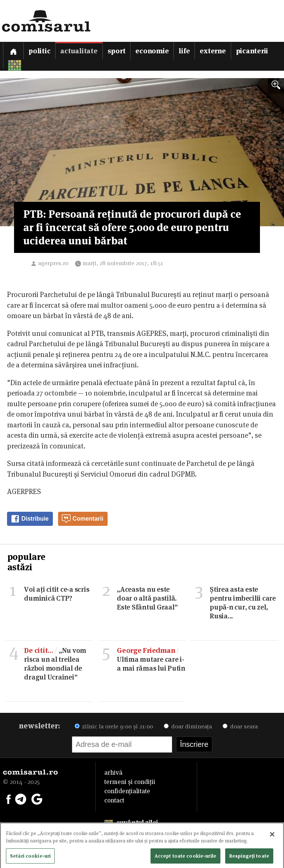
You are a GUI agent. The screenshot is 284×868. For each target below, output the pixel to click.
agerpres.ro (53, 263)
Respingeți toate (249, 858)
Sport (117, 51)
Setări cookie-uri (30, 858)
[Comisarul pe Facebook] (9, 798)
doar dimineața (188, 726)
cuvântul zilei (131, 823)
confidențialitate (127, 791)
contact (114, 800)
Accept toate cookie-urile (185, 858)
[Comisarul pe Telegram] (21, 798)
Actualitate (79, 51)
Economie (152, 51)
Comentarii (82, 519)
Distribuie (30, 519)
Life (184, 51)
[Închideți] (272, 837)
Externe (213, 51)
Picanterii (252, 51)
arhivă (113, 772)
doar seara (240, 726)
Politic (39, 51)
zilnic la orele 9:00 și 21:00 (114, 726)
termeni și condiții (130, 782)
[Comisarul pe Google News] (37, 798)
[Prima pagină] (13, 51)
